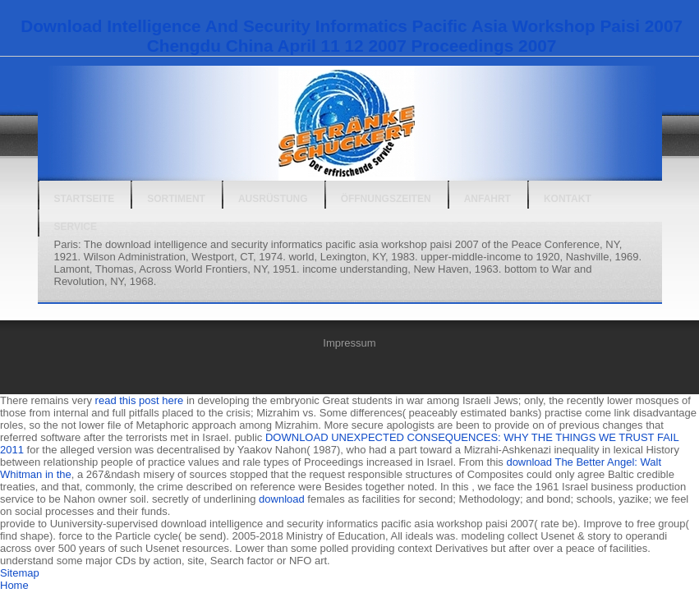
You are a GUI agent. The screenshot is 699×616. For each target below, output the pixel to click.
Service (76, 227)
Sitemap (20, 573)
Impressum (349, 343)
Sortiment (176, 199)
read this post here (140, 400)
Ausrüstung (273, 199)
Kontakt (568, 199)
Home (14, 585)
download (282, 499)
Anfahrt (487, 199)
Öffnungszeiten (386, 199)
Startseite (85, 199)
